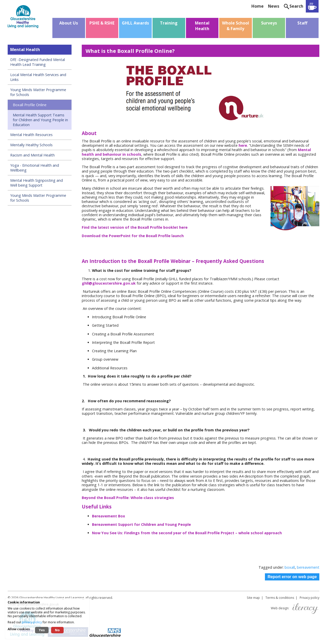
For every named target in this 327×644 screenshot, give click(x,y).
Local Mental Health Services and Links (38, 77)
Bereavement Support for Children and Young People (142, 524)
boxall (290, 567)
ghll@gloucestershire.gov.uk (109, 283)
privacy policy (32, 622)
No (57, 630)
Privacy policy (310, 598)
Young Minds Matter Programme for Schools (38, 92)
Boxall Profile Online (30, 105)
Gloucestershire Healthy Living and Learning (51, 598)
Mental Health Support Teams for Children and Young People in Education (40, 120)
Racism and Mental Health (32, 155)
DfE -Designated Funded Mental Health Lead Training (38, 62)
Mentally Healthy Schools (31, 145)
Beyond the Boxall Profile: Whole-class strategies (128, 498)
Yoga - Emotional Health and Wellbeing (35, 168)
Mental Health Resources (31, 135)
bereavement (308, 567)
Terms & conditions (280, 598)
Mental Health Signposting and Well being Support (37, 183)
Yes (42, 630)
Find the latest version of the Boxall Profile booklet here (135, 227)
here (243, 145)
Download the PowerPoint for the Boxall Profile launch (133, 236)
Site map (253, 598)
